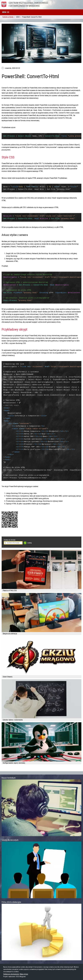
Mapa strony (24, 974)
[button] (6, 12)
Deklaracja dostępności (11, 974)
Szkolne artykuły (8, 17)
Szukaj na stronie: (10, 540)
